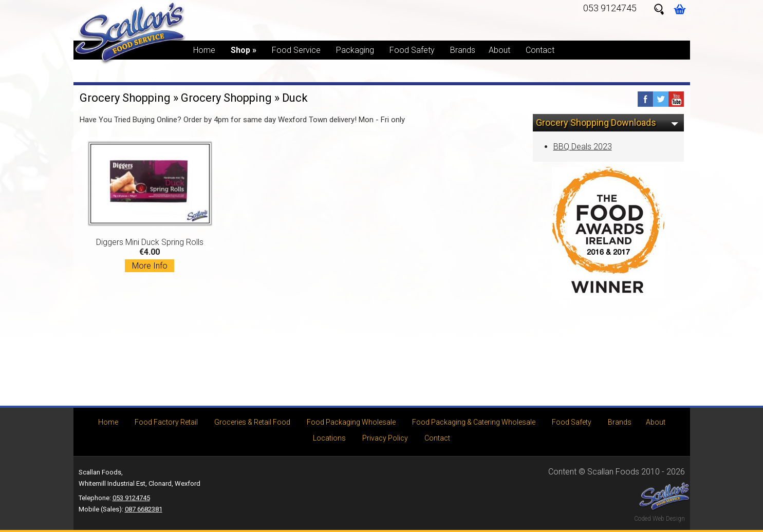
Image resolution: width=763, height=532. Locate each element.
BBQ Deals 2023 (583, 147)
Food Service (296, 50)
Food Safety (412, 50)
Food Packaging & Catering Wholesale (474, 422)
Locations (329, 438)
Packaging (355, 50)
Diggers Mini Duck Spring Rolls (150, 207)
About (499, 50)
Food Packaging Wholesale (351, 422)
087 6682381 (144, 509)
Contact (540, 50)
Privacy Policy (385, 438)
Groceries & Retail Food (252, 422)
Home (204, 50)
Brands (463, 50)
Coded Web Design (659, 519)
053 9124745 (610, 8)
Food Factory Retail (166, 422)
